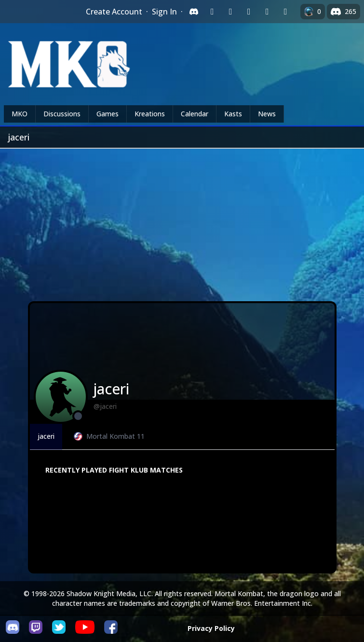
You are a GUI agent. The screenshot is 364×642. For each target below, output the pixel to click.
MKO (20, 114)
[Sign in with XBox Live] (285, 12)
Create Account (114, 12)
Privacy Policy (211, 628)
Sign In (164, 12)
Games (108, 114)
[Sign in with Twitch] (212, 12)
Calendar (195, 114)
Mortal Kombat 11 (109, 436)
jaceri (46, 436)
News (267, 114)
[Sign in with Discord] (194, 12)
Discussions (62, 114)
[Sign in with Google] (230, 12)
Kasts (233, 114)
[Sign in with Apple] (267, 12)
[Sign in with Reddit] (249, 12)
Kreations (150, 114)
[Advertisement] (182, 221)
